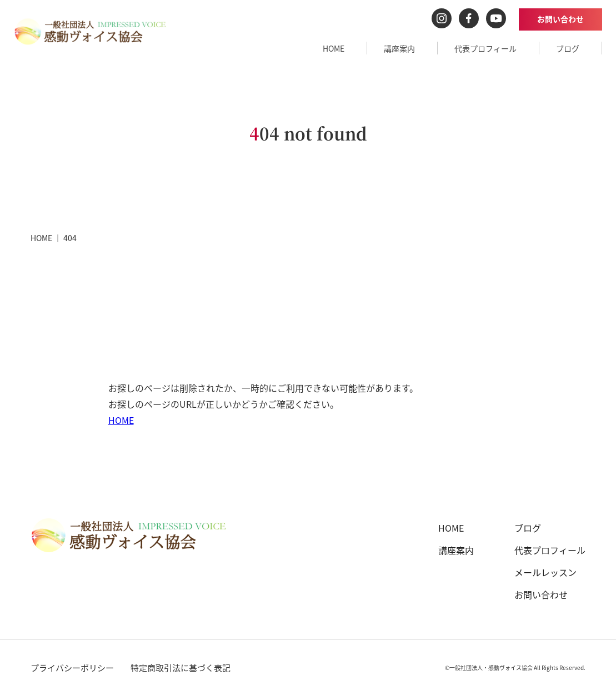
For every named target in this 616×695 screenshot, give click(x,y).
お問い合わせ (560, 19)
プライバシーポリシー (72, 668)
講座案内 (399, 48)
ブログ (568, 48)
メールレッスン (545, 572)
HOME (334, 48)
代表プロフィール (485, 48)
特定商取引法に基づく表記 (181, 668)
